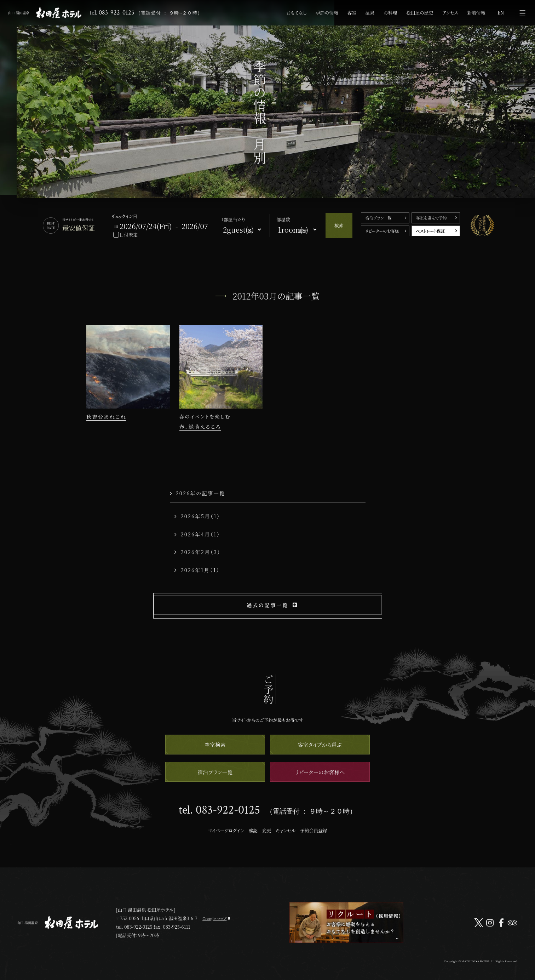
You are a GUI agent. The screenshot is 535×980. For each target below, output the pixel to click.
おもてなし (297, 13)
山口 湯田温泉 (45, 13)
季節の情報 (327, 13)
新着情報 (476, 13)
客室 (352, 13)
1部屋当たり (233, 219)
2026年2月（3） (197, 552)
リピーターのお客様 (382, 231)
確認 (253, 830)
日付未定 (129, 235)
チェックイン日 (124, 216)
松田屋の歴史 (420, 13)
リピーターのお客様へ (320, 772)
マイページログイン (226, 830)
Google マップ (214, 918)
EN (501, 13)
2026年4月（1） (197, 534)
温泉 (370, 13)
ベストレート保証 (430, 231)
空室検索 (215, 744)
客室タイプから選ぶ (320, 744)
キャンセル (286, 830)
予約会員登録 (314, 830)
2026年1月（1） (197, 570)
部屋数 (283, 219)
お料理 (390, 13)
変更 (267, 830)
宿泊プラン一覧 (378, 218)
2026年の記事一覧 (198, 493)
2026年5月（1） (197, 516)
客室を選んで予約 (431, 218)
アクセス (450, 13)
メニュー (522, 13)
